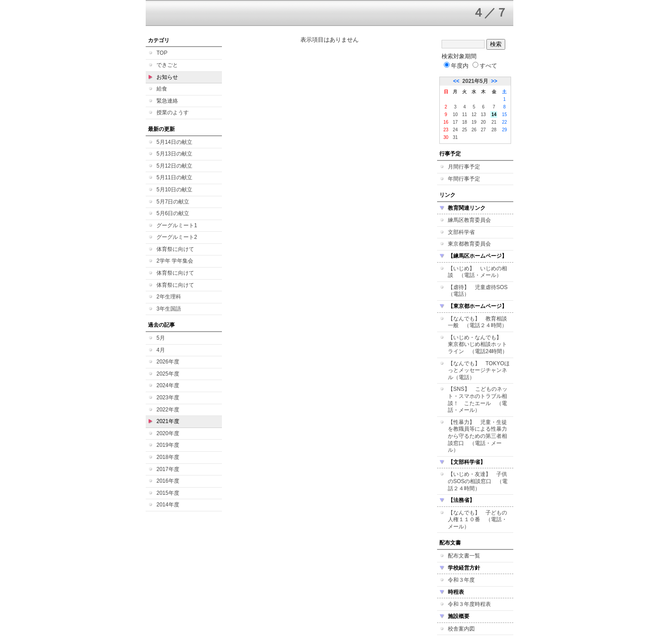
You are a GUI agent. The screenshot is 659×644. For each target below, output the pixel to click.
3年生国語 (169, 309)
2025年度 (168, 374)
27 (483, 130)
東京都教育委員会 (469, 244)
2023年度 (168, 398)
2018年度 (168, 457)
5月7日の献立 (173, 202)
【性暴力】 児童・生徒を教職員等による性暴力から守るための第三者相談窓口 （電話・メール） (477, 436)
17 (455, 122)
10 (455, 115)
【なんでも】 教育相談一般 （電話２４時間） (477, 322)
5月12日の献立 (174, 166)
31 (455, 137)
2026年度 (168, 362)
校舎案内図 (461, 629)
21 (494, 122)
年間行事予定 (464, 179)
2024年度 (168, 385)
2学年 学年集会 (175, 261)
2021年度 (168, 421)
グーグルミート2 (177, 237)
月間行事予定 (464, 167)
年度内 (456, 66)
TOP (162, 53)
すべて (485, 66)
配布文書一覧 (464, 556)
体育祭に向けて (175, 249)
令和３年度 (461, 580)
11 (465, 115)
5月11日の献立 (174, 177)
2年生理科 (169, 297)
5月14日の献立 (174, 142)
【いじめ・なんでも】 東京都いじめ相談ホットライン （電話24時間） (478, 344)
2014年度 (168, 505)
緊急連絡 (167, 101)
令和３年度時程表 (469, 604)
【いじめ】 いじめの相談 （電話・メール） (477, 272)
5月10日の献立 (174, 190)
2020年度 (168, 433)
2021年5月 (475, 81)
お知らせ (167, 77)
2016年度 (168, 481)
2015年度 (168, 493)
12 (474, 115)
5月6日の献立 (173, 213)
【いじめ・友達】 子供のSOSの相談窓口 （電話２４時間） (478, 481)
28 (494, 130)
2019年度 (168, 445)
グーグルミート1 (177, 225)
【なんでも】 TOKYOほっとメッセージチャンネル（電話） (479, 370)
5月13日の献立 (174, 154)
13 (483, 115)
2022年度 (168, 410)
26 (474, 130)
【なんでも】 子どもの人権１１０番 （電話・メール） (477, 520)
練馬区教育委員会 (469, 220)
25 (465, 130)
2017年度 (168, 469)
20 (483, 122)
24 (455, 130)
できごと (167, 65)
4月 (161, 350)
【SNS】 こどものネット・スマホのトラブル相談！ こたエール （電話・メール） (478, 400)
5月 (161, 338)
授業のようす (173, 112)
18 (465, 122)
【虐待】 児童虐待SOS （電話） (480, 291)
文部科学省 (461, 232)
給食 (162, 89)
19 (474, 122)
